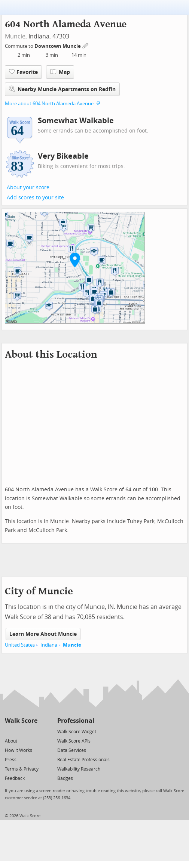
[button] (75, 260)
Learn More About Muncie (43, 634)
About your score (28, 188)
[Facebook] (21, 731)
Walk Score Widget (77, 732)
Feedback (15, 778)
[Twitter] (9, 731)
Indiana (49, 645)
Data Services (72, 750)
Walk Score (21, 721)
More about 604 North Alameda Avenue (49, 104)
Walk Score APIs (74, 741)
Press (11, 760)
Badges (65, 778)
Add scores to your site (35, 198)
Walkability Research (79, 769)
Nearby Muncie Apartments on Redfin (62, 89)
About (11, 741)
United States (20, 645)
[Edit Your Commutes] (86, 45)
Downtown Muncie (58, 46)
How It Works (19, 750)
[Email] (32, 731)
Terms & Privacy (22, 769)
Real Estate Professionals (83, 760)
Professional (76, 721)
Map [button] (60, 72)
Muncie (15, 36)
